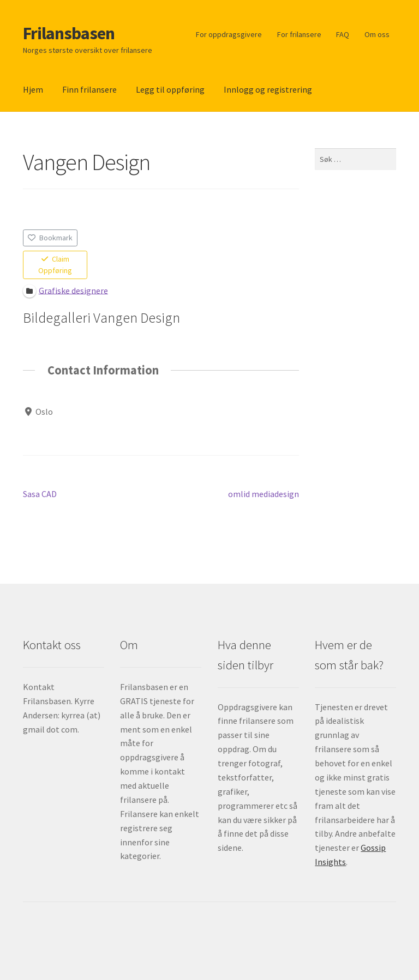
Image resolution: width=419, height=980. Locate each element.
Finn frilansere (89, 89)
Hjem (33, 89)
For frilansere (299, 34)
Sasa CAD (40, 494)
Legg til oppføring (170, 89)
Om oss (377, 34)
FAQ (343, 34)
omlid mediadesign (264, 494)
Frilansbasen (69, 33)
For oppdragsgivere (229, 34)
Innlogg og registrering (268, 89)
